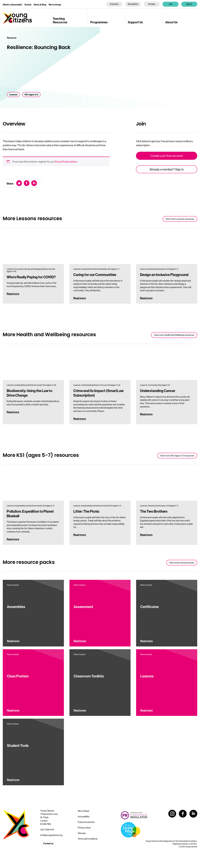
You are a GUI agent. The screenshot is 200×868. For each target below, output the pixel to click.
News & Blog (40, 5)
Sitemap (82, 833)
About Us (171, 22)
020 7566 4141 (47, 830)
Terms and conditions (88, 839)
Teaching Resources (60, 20)
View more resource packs (182, 563)
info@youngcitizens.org (51, 835)
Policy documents (86, 822)
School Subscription (66, 162)
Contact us (48, 843)
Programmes (99, 22)
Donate (152, 4)
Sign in (189, 4)
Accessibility (84, 817)
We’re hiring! (55, 5)
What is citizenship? (12, 5)
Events (28, 5)
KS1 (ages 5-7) (31, 95)
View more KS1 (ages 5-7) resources (177, 456)
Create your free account (167, 156)
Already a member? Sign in (167, 169)
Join (171, 4)
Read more (13, 294)
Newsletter (133, 4)
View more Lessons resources (180, 219)
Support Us (135, 22)
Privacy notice (84, 828)
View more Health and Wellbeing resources (174, 335)
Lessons (13, 95)
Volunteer (114, 4)
